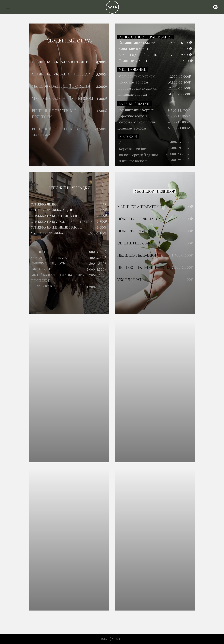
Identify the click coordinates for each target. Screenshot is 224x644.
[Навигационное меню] (8, 7)
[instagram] (215, 8)
